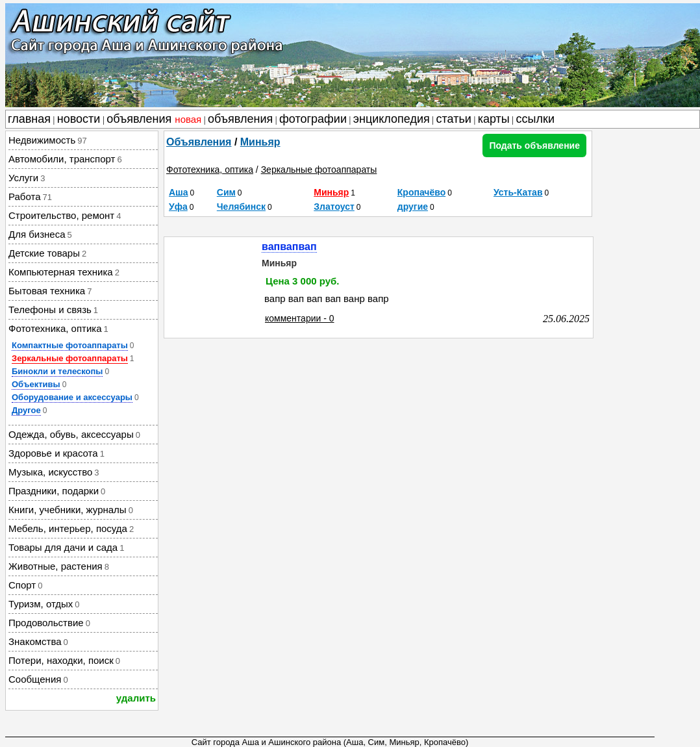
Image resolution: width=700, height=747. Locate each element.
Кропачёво (421, 192)
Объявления (199, 142)
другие (413, 207)
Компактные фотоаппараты (70, 345)
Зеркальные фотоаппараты (70, 358)
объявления (154, 119)
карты (494, 119)
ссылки (535, 119)
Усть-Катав (518, 192)
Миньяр (260, 142)
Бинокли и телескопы (57, 371)
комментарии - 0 (300, 318)
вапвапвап (289, 247)
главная (29, 119)
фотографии (313, 119)
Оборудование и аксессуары (72, 397)
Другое (26, 410)
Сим (226, 192)
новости (79, 119)
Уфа (178, 207)
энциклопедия (392, 119)
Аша (179, 192)
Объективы (36, 384)
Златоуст (334, 207)
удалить (136, 698)
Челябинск (241, 207)
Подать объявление (534, 146)
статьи (454, 119)
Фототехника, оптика (210, 170)
